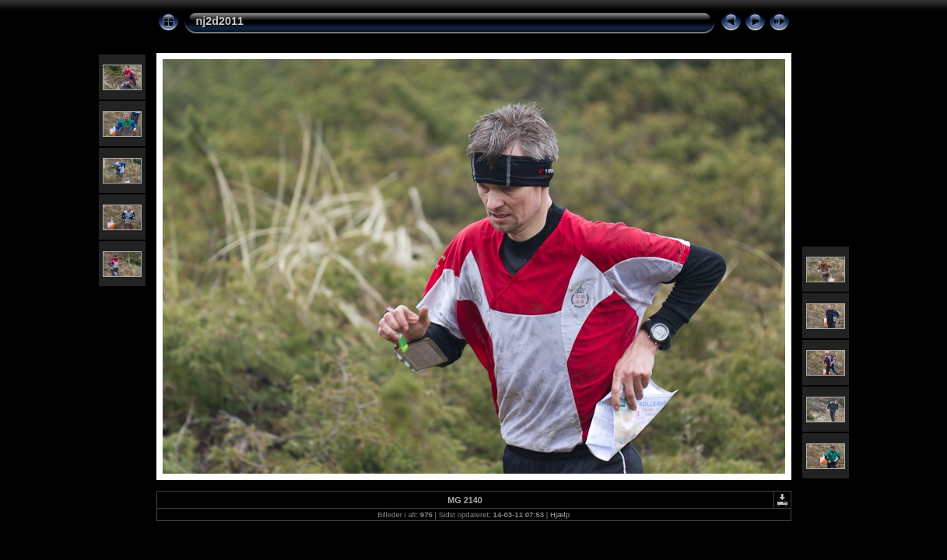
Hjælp (560, 514)
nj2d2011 (220, 21)
